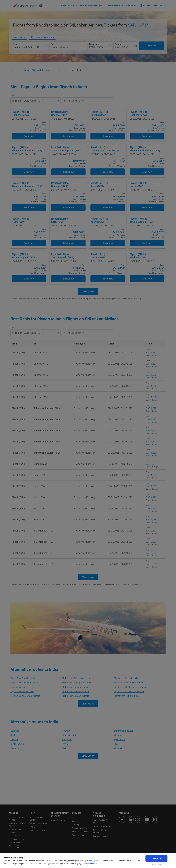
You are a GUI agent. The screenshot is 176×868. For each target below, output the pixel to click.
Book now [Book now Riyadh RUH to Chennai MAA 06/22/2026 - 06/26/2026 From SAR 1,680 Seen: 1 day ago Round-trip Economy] (68, 136)
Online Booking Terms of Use (102, 821)
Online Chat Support (38, 823)
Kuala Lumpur (17, 744)
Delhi (65, 748)
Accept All (157, 859)
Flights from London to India (24, 687)
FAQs (32, 827)
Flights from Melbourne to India (129, 683)
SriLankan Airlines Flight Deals (36, 70)
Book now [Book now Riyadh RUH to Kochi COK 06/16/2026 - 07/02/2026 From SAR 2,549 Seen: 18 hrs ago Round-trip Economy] (108, 243)
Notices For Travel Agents (101, 831)
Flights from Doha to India (126, 678)
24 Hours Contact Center (37, 819)
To (52, 44)
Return (118, 44)
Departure (94, 44)
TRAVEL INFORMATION (93, 5)
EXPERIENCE (116, 5)
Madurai (118, 735)
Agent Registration (59, 820)
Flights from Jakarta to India (75, 691)
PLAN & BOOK (70, 5)
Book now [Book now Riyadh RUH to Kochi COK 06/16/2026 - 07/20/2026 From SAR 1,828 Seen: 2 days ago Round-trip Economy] (147, 207)
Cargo (75, 821)
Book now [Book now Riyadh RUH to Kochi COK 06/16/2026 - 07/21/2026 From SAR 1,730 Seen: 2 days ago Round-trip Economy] (108, 207)
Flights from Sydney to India (75, 687)
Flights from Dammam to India (25, 683)
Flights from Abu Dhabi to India (25, 696)
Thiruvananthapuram (124, 731)
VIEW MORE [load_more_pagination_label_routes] (88, 704)
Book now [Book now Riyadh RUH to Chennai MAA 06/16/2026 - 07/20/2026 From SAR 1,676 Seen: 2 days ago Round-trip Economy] (68, 207)
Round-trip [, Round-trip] (18, 37)
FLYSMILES (131, 6)
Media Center (14, 843)
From (15, 44)
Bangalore (67, 740)
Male (116, 744)
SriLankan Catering (80, 835)
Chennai (66, 731)
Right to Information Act (17, 825)
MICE (74, 817)
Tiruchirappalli (69, 735)
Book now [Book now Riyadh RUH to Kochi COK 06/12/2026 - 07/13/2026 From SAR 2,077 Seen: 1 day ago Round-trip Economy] (68, 243)
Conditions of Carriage (102, 826)
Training (75, 825)
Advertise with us (16, 836)
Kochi (13, 735)
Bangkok (15, 748)
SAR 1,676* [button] (138, 25)
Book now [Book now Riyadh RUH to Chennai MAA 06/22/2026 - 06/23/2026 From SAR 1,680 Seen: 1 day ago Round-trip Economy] (147, 136)
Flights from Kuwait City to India (129, 691)
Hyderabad (119, 740)
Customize (157, 864)
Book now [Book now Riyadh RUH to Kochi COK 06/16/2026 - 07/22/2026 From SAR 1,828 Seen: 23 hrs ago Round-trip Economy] (29, 243)
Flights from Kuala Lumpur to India (130, 687)
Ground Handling (79, 828)
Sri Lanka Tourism (16, 839)
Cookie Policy (92, 864)
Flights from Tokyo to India (126, 696)
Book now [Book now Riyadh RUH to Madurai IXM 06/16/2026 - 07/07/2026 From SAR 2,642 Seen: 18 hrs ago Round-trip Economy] (108, 279)
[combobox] (29, 47)
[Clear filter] (58, 101)
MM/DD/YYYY (96, 47)
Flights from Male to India (22, 691)
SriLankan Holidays (80, 832)
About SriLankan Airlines (16, 819)
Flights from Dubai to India (23, 678)
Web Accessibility (37, 831)
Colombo (15, 731)
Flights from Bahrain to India (76, 696)
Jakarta (14, 740)
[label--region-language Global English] (153, 5)
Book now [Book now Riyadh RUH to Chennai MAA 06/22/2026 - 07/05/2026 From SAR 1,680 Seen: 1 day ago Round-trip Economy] (108, 136)
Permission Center (101, 836)
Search (152, 45)
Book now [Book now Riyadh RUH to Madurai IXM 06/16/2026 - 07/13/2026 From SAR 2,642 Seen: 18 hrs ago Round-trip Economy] (147, 279)
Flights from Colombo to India (76, 678)
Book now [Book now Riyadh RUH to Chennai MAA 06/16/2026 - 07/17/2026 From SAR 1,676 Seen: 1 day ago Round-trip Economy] (29, 136)
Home (13, 70)
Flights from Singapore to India (77, 683)
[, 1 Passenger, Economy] (41, 37)
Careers (14, 846)
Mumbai (118, 748)
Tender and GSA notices (16, 831)
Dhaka (65, 744)
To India (59, 70)
